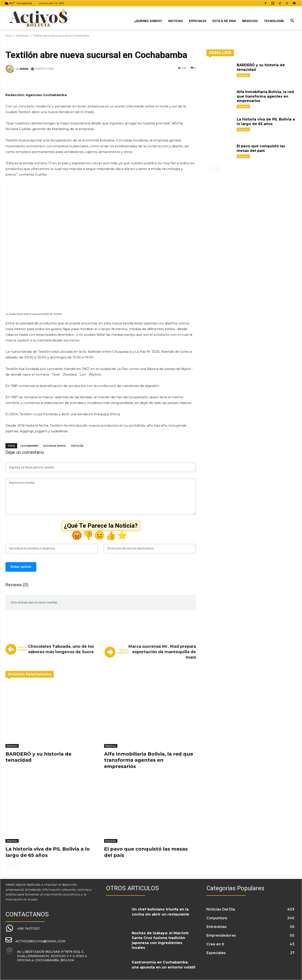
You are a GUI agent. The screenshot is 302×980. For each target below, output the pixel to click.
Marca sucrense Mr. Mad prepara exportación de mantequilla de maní (162, 652)
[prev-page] (8, 866)
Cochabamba (29, 446)
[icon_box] (23, 929)
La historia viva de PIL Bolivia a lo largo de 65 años (48, 852)
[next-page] (15, 866)
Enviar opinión (21, 567)
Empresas (22, 36)
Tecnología (274, 21)
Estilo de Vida (224, 21)
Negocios (250, 21)
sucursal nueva (54, 446)
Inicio (9, 36)
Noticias (176, 21)
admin (24, 69)
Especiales (198, 21)
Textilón (77, 446)
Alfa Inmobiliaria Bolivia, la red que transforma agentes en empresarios (149, 760)
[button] (292, 21)
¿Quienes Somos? (148, 21)
